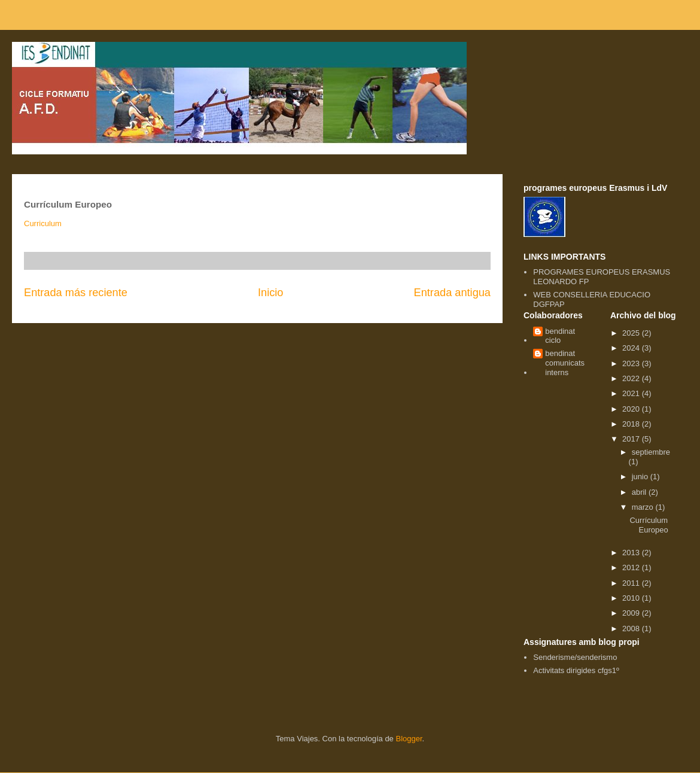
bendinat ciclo (560, 336)
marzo (644, 507)
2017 (632, 439)
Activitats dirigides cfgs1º (576, 670)
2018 (632, 424)
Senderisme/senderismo (575, 657)
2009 (632, 613)
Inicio (270, 293)
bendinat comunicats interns (565, 363)
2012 (632, 567)
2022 (632, 378)
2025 (632, 333)
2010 (632, 598)
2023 (632, 363)
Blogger (409, 739)
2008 (632, 629)
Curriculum (43, 223)
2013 (632, 553)
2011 (632, 583)
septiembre (651, 452)
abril (640, 492)
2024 (632, 348)
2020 (632, 409)
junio (641, 477)
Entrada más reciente (76, 293)
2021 (632, 393)
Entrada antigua (452, 293)
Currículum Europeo (649, 525)
